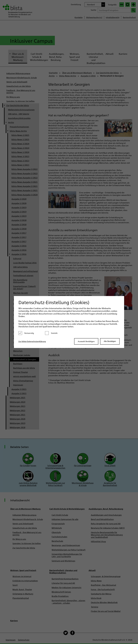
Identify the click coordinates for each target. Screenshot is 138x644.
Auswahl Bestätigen (86, 341)
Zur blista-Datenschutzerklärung (32, 341)
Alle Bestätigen (110, 341)
